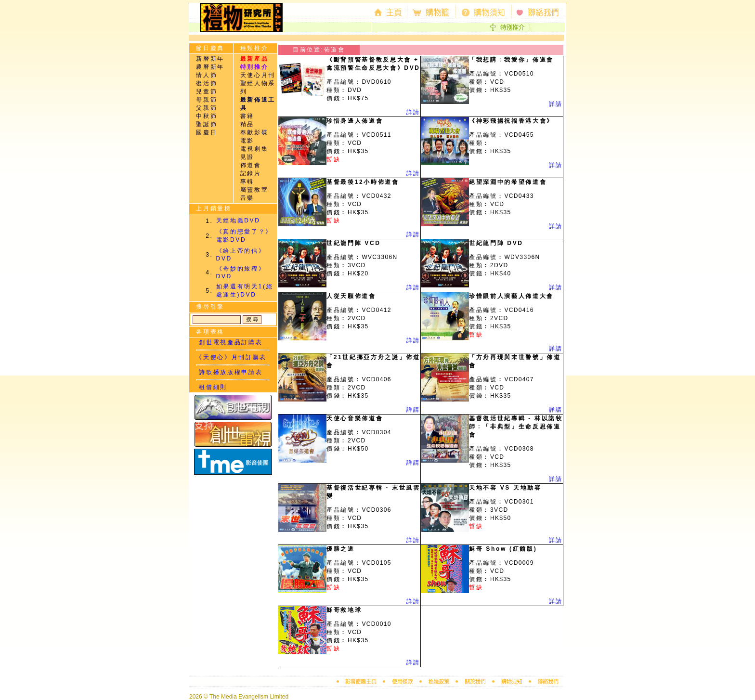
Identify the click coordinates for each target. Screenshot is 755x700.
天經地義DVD (238, 220)
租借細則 (212, 387)
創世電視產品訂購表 (229, 342)
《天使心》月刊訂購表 (231, 357)
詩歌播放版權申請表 (229, 372)
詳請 (413, 112)
